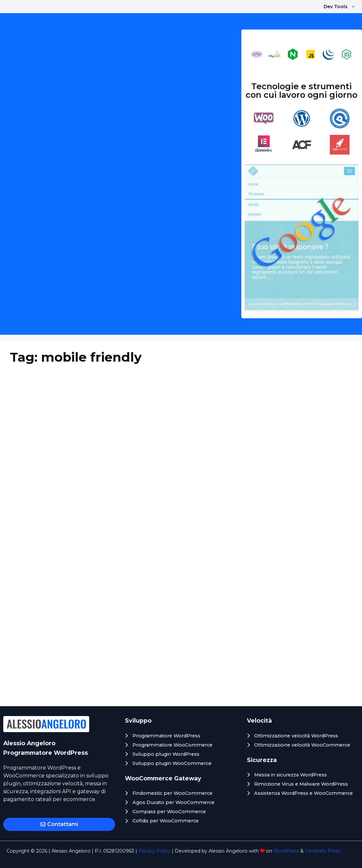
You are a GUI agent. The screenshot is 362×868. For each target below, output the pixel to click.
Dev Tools (343, 7)
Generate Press (323, 851)
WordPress (286, 851)
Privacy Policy (154, 851)
